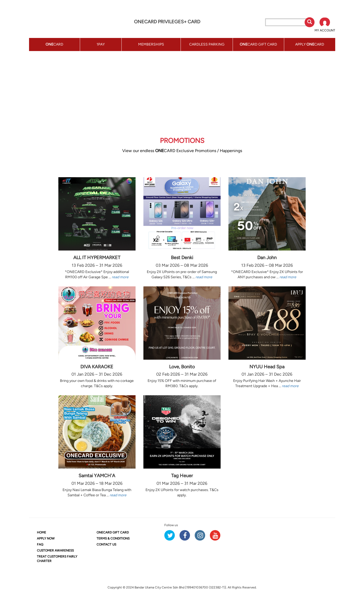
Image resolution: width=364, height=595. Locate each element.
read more (120, 277)
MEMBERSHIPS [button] (151, 44)
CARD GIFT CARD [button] (258, 44)
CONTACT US (106, 544)
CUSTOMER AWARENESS (55, 550)
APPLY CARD (310, 44)
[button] (325, 25)
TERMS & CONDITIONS (113, 538)
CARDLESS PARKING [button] (207, 44)
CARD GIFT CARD (113, 532)
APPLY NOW (46, 538)
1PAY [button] (101, 44)
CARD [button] (54, 44)
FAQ (40, 544)
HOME (41, 532)
